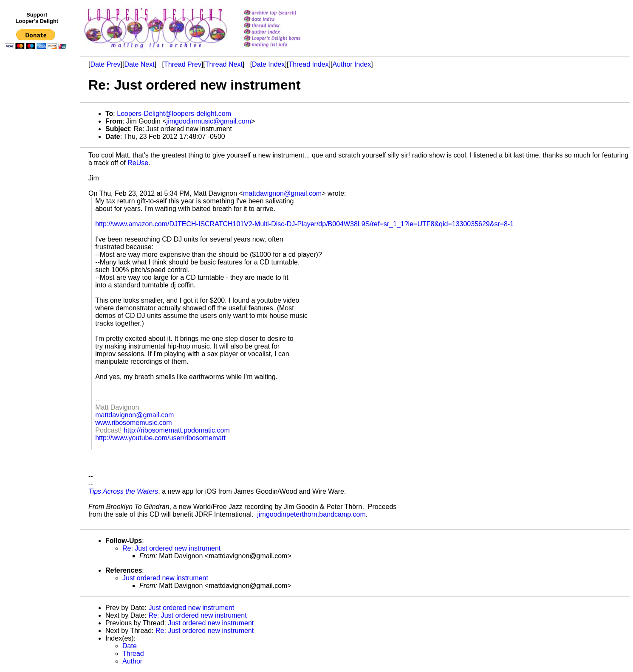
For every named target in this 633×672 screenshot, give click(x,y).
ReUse (138, 163)
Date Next (139, 64)
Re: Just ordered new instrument (171, 548)
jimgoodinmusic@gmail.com (209, 121)
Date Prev (105, 64)
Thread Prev (183, 64)
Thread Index (308, 64)
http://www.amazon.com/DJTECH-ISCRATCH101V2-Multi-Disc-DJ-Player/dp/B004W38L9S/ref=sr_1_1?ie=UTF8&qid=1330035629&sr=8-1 (304, 224)
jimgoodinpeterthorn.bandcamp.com (312, 514)
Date (130, 646)
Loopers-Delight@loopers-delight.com (174, 114)
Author (132, 661)
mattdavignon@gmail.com (282, 193)
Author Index (352, 64)
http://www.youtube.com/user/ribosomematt (160, 438)
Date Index (268, 64)
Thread (133, 654)
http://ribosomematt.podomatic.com (177, 430)
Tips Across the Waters (123, 491)
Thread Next (224, 64)
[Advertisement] (37, 228)
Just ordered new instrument (165, 578)
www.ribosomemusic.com (133, 423)
